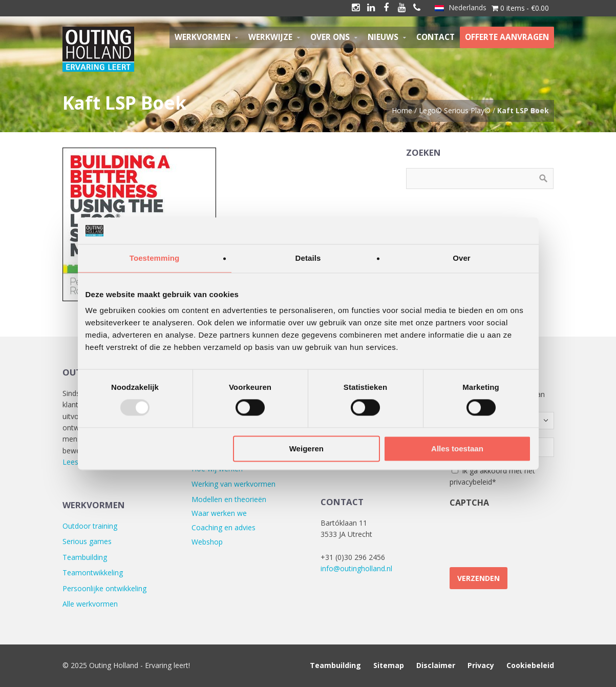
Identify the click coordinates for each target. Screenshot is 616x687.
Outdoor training (90, 526)
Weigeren (306, 449)
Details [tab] (308, 258)
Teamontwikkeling (93, 572)
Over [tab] (462, 258)
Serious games (87, 541)
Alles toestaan (457, 449)
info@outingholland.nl (356, 568)
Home (402, 110)
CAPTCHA (469, 503)
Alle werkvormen (90, 604)
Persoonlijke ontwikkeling (104, 588)
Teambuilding (85, 557)
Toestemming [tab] (155, 258)
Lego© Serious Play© (455, 110)
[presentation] (527, 533)
